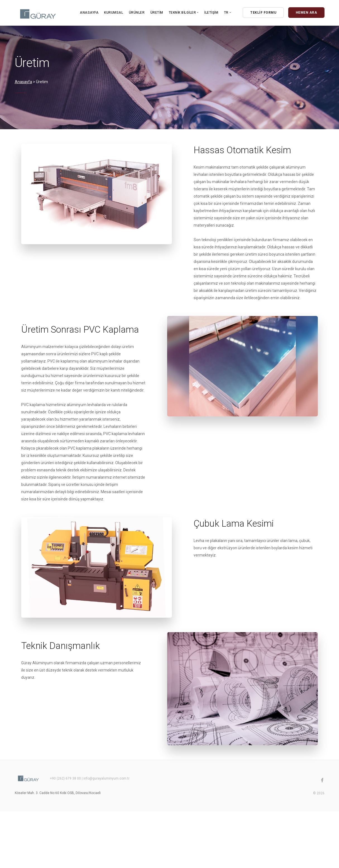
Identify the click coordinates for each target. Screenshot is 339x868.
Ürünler (137, 13)
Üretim (157, 13)
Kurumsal (114, 13)
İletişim (211, 13)
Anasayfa (89, 13)
